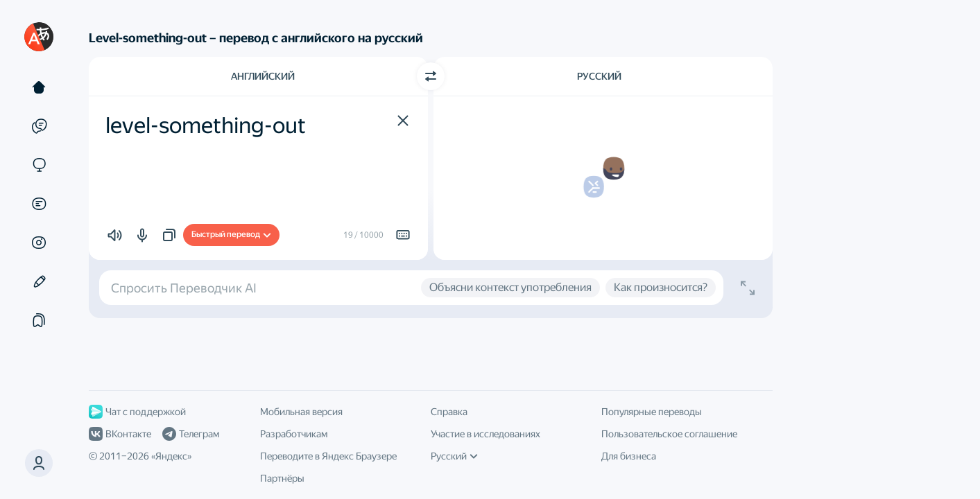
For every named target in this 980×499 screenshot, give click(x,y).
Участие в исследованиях (485, 434)
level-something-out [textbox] (206, 125)
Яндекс (171, 456)
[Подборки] (39, 320)
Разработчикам (294, 434)
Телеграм (191, 434)
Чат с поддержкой (137, 412)
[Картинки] (39, 243)
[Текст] (39, 87)
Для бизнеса (629, 456)
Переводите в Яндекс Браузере (328, 456)
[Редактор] (39, 281)
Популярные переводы (652, 412)
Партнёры (282, 478)
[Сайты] (39, 165)
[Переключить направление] (431, 76)
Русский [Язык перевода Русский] (599, 76)
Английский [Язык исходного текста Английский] (263, 76)
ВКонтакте (120, 434)
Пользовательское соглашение (669, 434)
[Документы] (39, 204)
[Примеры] (39, 126)
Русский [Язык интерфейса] (454, 456)
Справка (449, 412)
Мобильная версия (301, 412)
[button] (39, 463)
